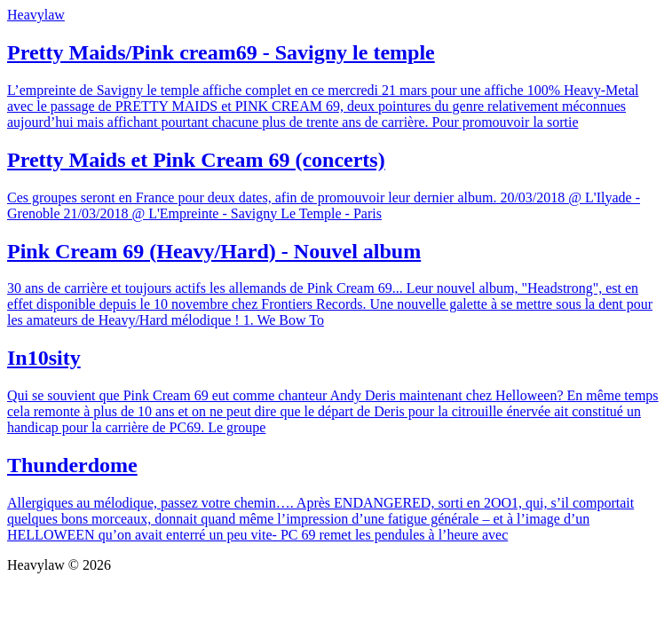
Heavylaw (36, 15)
